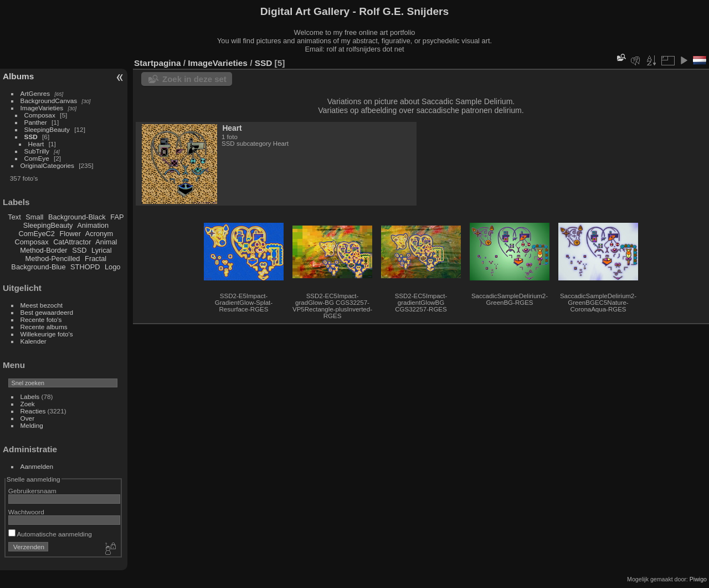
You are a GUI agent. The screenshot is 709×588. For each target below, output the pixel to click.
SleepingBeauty (47, 129)
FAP (117, 217)
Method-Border (43, 250)
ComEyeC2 (37, 234)
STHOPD (85, 267)
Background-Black (77, 217)
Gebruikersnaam (32, 491)
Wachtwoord (26, 512)
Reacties (33, 411)
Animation (93, 225)
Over (28, 418)
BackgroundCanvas (49, 101)
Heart (36, 144)
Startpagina (158, 63)
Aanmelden (37, 466)
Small (34, 217)
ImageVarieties (42, 108)
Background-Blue (38, 267)
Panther (36, 122)
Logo (112, 267)
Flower (70, 234)
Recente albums (44, 327)
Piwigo (698, 579)
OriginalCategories (47, 165)
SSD (31, 137)
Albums (18, 76)
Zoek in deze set (194, 79)
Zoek (28, 404)
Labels (30, 397)
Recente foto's (41, 319)
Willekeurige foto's (47, 334)
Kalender (34, 341)
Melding (32, 425)
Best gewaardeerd (47, 312)
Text (14, 217)
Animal (106, 242)
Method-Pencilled (53, 259)
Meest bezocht (42, 305)
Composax (40, 115)
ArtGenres (35, 93)
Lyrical (102, 250)
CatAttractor (72, 242)
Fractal (96, 259)
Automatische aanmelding (50, 534)
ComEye (37, 158)
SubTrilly (37, 151)
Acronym (99, 234)
